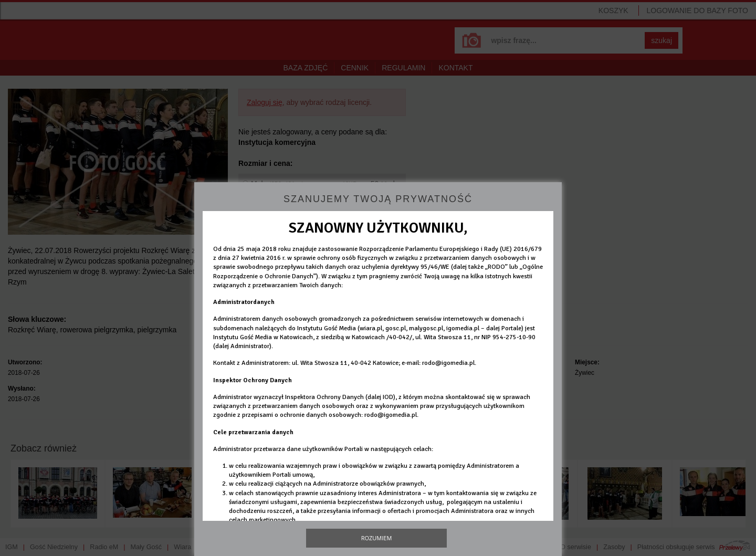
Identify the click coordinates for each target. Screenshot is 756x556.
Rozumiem (377, 538)
